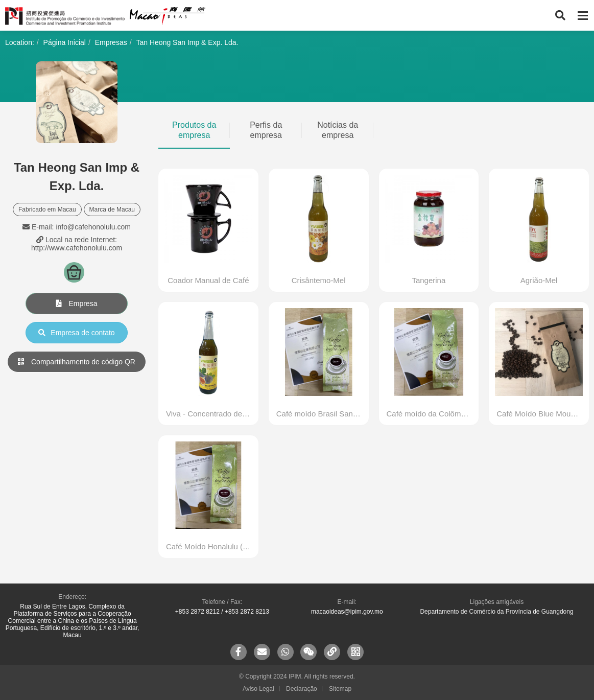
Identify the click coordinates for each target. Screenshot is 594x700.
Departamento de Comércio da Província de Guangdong (496, 612)
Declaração (302, 689)
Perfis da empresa (266, 130)
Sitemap (340, 689)
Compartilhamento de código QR (77, 362)
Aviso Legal (258, 689)
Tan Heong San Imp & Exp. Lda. (187, 42)
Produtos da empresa (194, 130)
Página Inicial (65, 42)
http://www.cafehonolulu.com (77, 248)
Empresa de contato (76, 333)
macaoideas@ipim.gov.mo (347, 612)
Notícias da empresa (338, 130)
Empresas (111, 42)
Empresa (77, 304)
